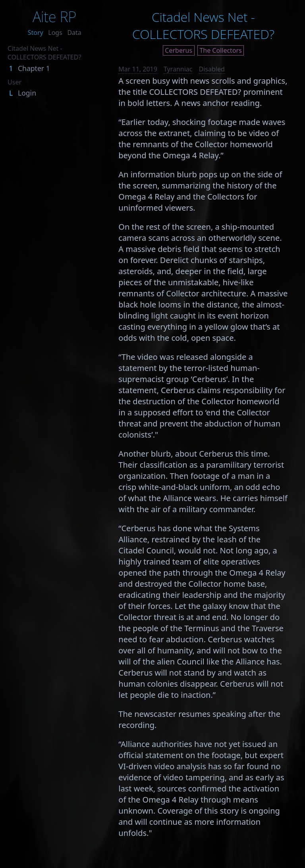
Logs (55, 33)
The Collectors (220, 50)
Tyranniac (178, 69)
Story (36, 33)
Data (74, 33)
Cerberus (179, 50)
